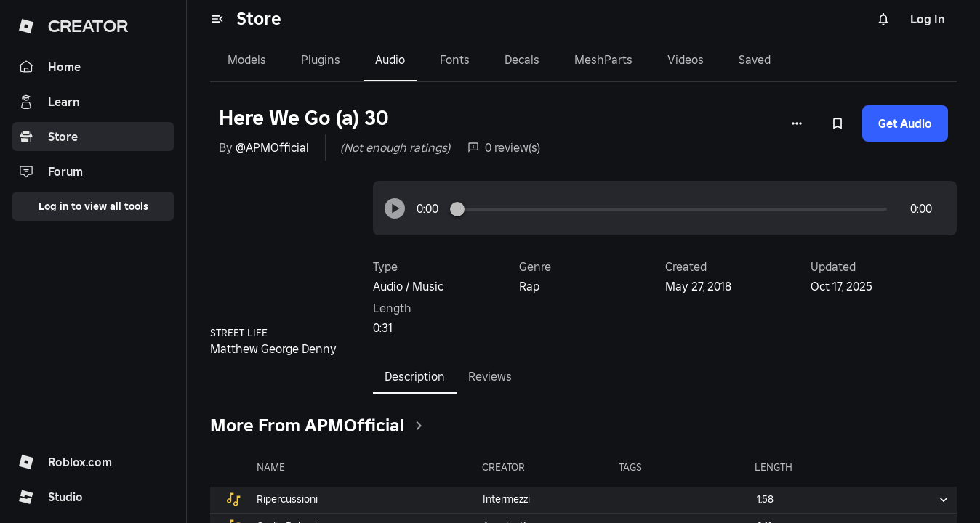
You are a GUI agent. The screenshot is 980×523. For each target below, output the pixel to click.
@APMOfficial (272, 147)
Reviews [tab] (490, 376)
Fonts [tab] (455, 60)
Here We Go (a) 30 (304, 118)
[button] (395, 208)
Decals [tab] (522, 60)
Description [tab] (415, 376)
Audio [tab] (390, 60)
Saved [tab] (755, 60)
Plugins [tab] (321, 60)
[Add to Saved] (838, 123)
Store (259, 19)
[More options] (797, 123)
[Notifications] (883, 19)
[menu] (217, 19)
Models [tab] (247, 60)
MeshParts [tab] (603, 60)
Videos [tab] (686, 60)
